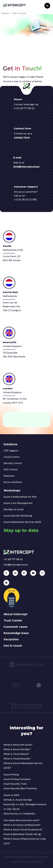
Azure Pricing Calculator (17, 779)
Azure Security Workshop (18, 516)
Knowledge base (16, 633)
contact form (22, 137)
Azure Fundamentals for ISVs (20, 497)
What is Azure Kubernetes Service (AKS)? (23, 766)
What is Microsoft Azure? (18, 745)
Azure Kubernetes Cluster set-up (22, 834)
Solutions (11, 444)
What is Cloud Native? (16, 754)
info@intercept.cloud (26, 167)
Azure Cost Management (18, 503)
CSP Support (11, 451)
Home (5, 13)
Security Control (13, 463)
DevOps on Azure (14, 509)
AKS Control (11, 470)
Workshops (12, 490)
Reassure (9, 476)
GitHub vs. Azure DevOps (18, 800)
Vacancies (11, 639)
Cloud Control (12, 457)
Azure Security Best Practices (20, 788)
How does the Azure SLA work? (22, 820)
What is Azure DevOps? (17, 749)
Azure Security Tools (15, 784)
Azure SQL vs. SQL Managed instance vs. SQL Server (25, 807)
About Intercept (15, 614)
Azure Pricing (11, 775)
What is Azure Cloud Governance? (23, 830)
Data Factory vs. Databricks (19, 814)
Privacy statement (33, 862)
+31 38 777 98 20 (13, 559)
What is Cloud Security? (17, 759)
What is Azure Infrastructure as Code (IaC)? (25, 841)
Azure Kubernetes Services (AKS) (22, 522)
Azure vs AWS (11, 795)
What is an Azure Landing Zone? (22, 825)
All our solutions (13, 482)
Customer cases (16, 627)
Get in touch (13, 646)
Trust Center (13, 620)
